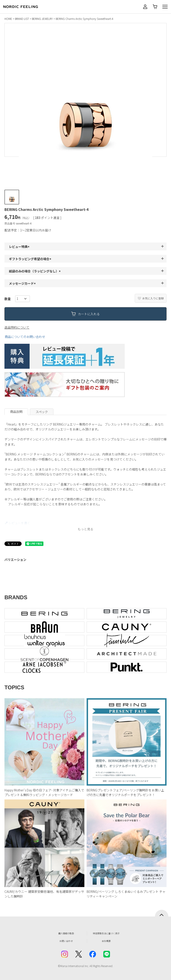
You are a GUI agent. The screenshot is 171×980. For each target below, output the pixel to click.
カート (155, 7)
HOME (8, 19)
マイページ (145, 7)
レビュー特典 (20, 247)
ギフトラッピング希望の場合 (31, 259)
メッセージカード (23, 283)
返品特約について (17, 327)
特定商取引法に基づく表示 (106, 933)
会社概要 (106, 941)
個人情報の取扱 (66, 933)
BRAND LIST (22, 19)
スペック (42, 412)
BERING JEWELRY (42, 19)
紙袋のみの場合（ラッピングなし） (35, 271)
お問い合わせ (66, 941)
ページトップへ (162, 913)
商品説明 (16, 412)
